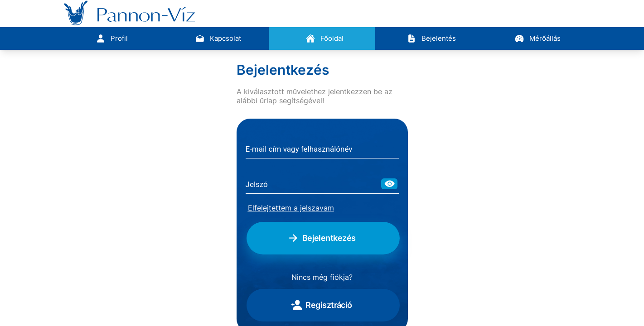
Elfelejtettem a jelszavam (291, 208)
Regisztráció (321, 305)
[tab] (109, 38)
